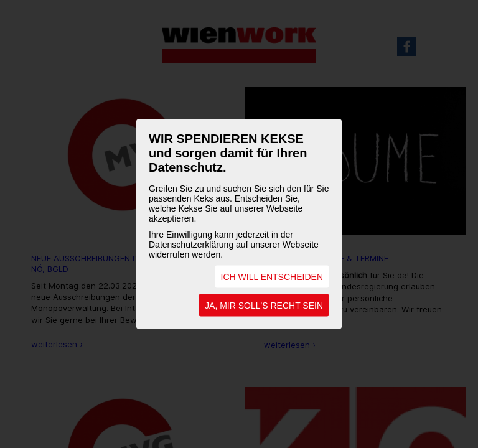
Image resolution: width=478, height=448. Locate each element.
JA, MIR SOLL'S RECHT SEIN (264, 306)
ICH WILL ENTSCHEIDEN (272, 277)
